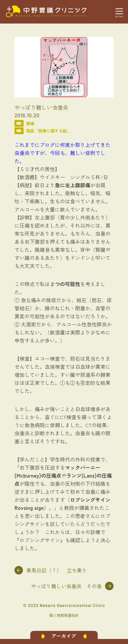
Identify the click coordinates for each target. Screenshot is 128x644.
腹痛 (30, 123)
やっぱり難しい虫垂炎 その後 (66, 586)
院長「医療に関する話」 (49, 131)
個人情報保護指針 (64, 615)
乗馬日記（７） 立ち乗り (57, 570)
